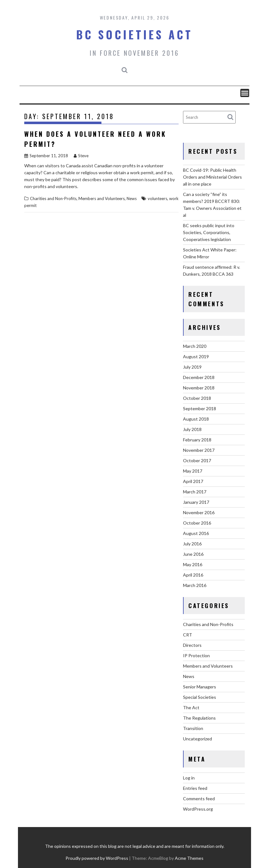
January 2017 (196, 502)
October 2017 (197, 460)
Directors (192, 645)
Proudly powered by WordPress (97, 858)
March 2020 (195, 346)
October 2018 (197, 398)
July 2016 (192, 544)
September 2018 (200, 408)
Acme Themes (189, 858)
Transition (193, 728)
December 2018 (199, 377)
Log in (189, 778)
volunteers (157, 198)
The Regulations (199, 718)
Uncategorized (197, 739)
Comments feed (199, 799)
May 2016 (193, 564)
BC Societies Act (134, 34)
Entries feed (195, 788)
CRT (188, 635)
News (132, 198)
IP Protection (196, 655)
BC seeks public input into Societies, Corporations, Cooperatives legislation (209, 232)
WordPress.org (198, 809)
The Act (191, 707)
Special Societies (200, 697)
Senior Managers (200, 687)
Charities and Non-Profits (53, 198)
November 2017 (199, 450)
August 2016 (196, 533)
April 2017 (193, 481)
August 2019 (196, 356)
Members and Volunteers (102, 198)
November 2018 (199, 388)
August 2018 (196, 419)
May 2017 (193, 471)
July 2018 (192, 429)
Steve (81, 156)
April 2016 (193, 575)
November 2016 (199, 512)
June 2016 (193, 554)
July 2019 (192, 367)
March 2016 (195, 585)
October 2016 (197, 523)
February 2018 (197, 440)
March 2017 (195, 492)
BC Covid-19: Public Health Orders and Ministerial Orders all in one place (212, 177)
